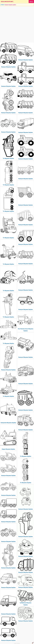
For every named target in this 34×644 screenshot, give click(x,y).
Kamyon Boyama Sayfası (8, 67)
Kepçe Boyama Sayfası (8, 449)
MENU (31, 2)
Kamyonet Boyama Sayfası (8, 423)
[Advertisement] (17, 24)
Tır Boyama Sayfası (8, 158)
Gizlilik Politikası (17, 643)
